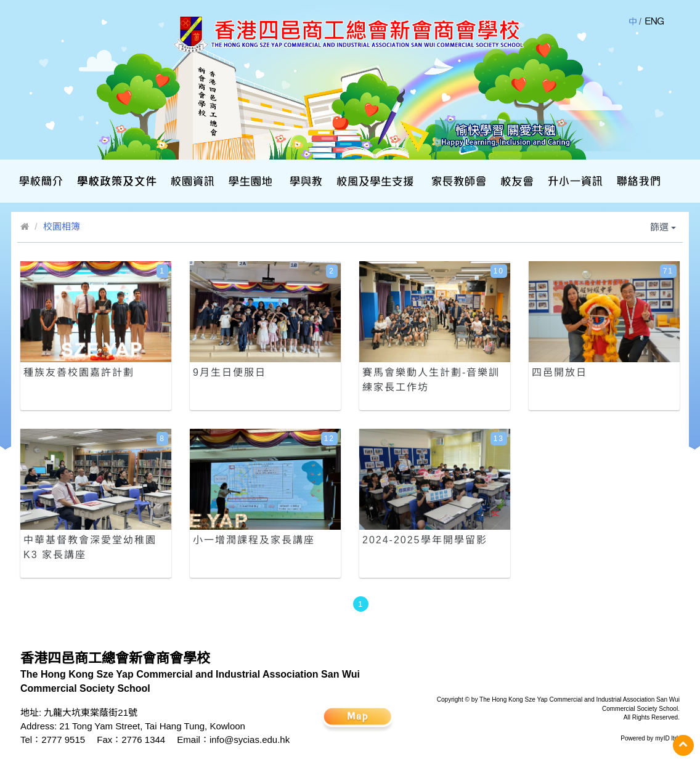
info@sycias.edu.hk (250, 740)
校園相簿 (62, 226)
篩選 (663, 227)
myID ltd (666, 738)
